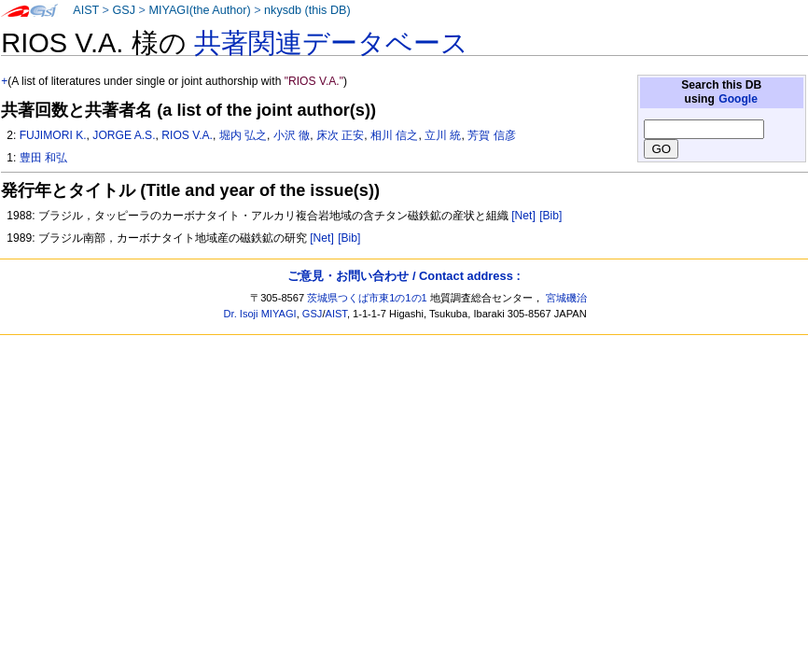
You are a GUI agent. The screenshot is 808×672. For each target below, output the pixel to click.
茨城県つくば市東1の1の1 (367, 298)
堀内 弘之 (243, 135)
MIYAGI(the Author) (199, 10)
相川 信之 (394, 135)
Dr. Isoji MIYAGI (260, 314)
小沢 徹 (292, 135)
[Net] (523, 216)
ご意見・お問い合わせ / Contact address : (404, 276)
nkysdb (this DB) (307, 10)
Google (738, 99)
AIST (86, 10)
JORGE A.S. (124, 135)
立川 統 (443, 135)
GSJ (124, 10)
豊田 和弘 (43, 158)
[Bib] (550, 216)
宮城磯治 (566, 298)
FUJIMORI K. (53, 135)
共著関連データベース (331, 43)
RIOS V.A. (187, 135)
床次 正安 (340, 135)
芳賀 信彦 (491, 135)
